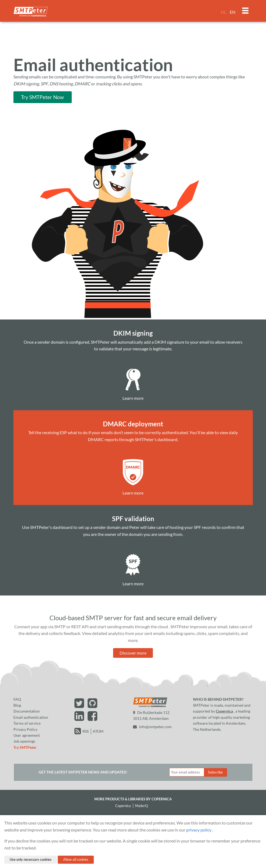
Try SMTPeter (25, 747)
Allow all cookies (76, 859)
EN (233, 12)
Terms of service (27, 723)
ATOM (98, 731)
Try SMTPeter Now (42, 97)
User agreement (27, 735)
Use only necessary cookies (31, 859)
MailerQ (141, 806)
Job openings (24, 741)
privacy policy (199, 830)
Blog (17, 705)
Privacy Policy (25, 729)
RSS (86, 731)
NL (224, 12)
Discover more (133, 653)
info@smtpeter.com (152, 727)
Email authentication (31, 717)
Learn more (133, 398)
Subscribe (215, 772)
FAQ (17, 699)
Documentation (27, 711)
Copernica (224, 711)
